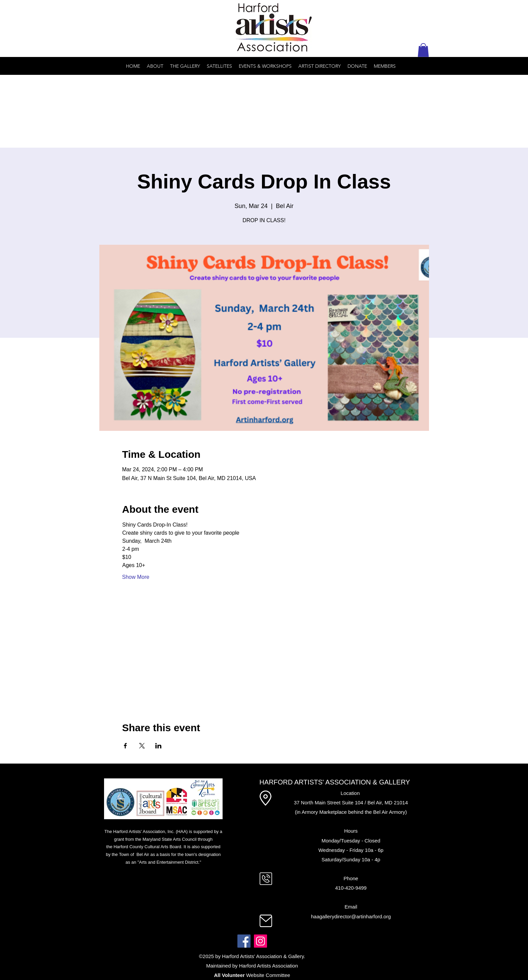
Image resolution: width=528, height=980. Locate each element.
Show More (136, 577)
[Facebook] (244, 941)
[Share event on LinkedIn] (158, 746)
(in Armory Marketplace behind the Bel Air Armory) (351, 812)
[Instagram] (260, 941)
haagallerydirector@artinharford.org (351, 916)
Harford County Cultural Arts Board (147, 847)
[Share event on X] (142, 746)
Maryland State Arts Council (169, 839)
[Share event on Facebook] (125, 746)
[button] (423, 50)
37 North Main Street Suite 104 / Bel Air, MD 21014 (351, 803)
